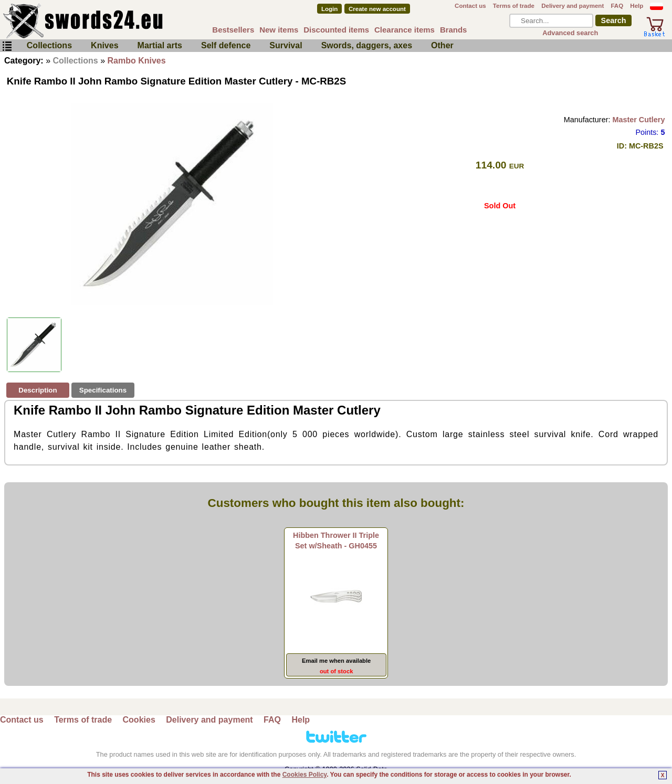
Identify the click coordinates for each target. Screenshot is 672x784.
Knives (104, 45)
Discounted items (336, 30)
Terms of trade (514, 6)
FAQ (617, 6)
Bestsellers (233, 30)
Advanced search (570, 33)
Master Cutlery (638, 120)
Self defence (226, 45)
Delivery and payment (573, 6)
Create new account (377, 9)
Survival (286, 45)
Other (442, 45)
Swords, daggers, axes (367, 45)
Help (637, 6)
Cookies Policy (304, 775)
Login (329, 9)
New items (279, 30)
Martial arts (160, 45)
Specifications (103, 390)
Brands (454, 30)
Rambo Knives (137, 61)
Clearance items (405, 30)
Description (38, 390)
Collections (49, 45)
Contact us (470, 6)
